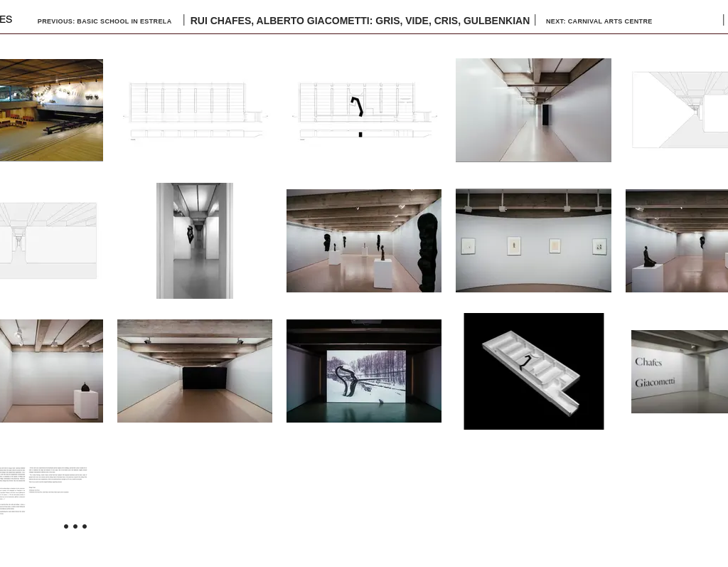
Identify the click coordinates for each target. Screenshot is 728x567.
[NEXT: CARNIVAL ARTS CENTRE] (619, 21)
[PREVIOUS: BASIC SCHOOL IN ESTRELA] (105, 21)
